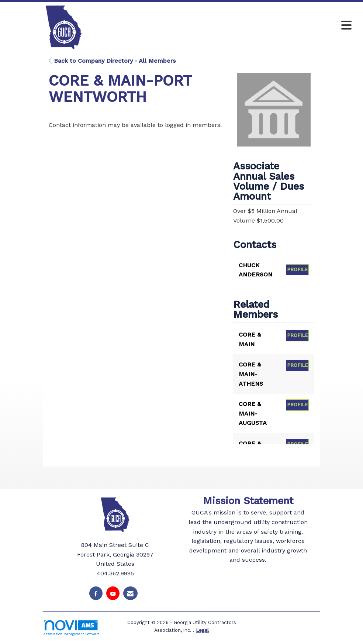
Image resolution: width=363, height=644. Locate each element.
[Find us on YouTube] (113, 593)
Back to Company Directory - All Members (112, 61)
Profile (298, 270)
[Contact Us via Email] (130, 593)
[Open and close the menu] (239, 26)
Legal (202, 630)
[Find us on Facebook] (96, 593)
